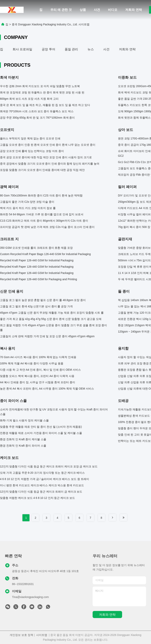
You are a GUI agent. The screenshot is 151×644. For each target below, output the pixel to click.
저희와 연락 (134, 10)
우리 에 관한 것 (61, 10)
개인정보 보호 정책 (21, 635)
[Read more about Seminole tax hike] (112, 518)
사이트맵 (42, 635)
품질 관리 (71, 49)
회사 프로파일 (22, 49)
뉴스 (91, 49)
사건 (97, 10)
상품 (83, 10)
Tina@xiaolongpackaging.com (30, 597)
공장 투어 (48, 49)
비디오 (113, 10)
